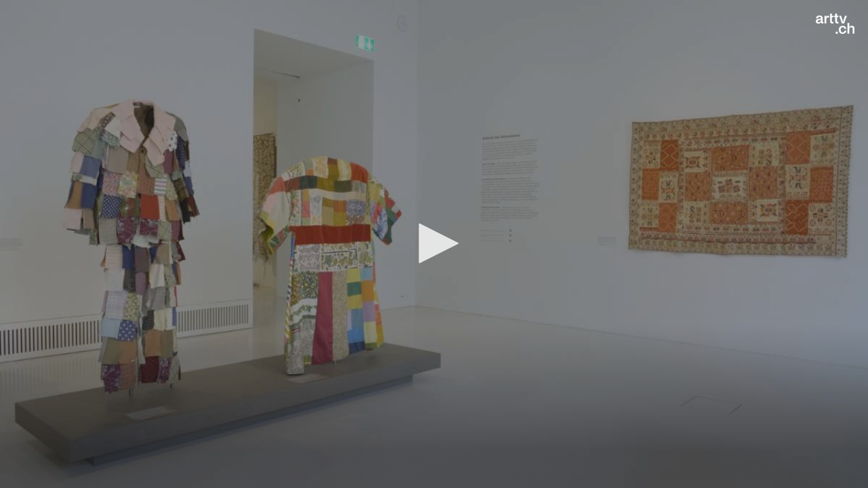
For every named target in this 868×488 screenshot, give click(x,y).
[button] (434, 243)
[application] (434, 244)
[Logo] (835, 24)
